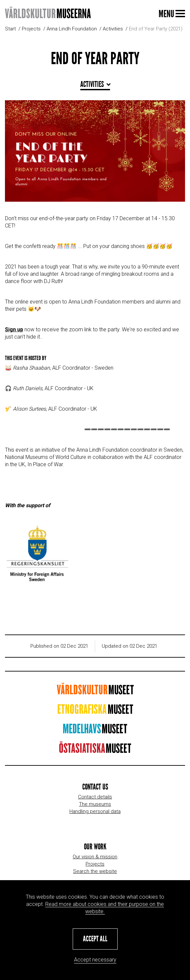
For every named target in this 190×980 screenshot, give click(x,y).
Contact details (95, 797)
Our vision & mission (95, 857)
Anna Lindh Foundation (72, 29)
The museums (95, 804)
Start (10, 29)
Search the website (95, 871)
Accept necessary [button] (95, 960)
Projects (31, 29)
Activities (113, 29)
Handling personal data (95, 811)
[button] (95, 939)
